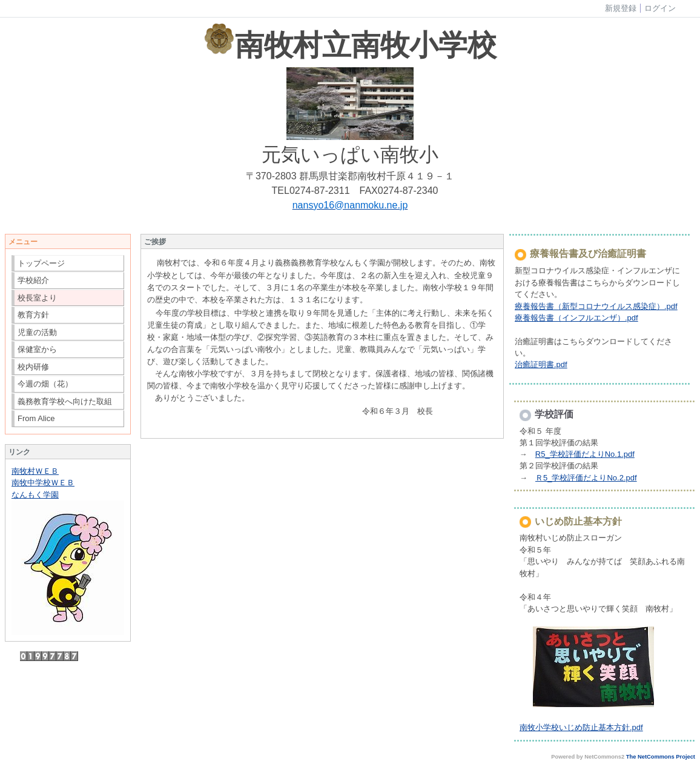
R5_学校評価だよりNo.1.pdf (585, 454)
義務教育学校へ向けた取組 (65, 401)
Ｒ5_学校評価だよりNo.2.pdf (586, 478)
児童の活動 (37, 332)
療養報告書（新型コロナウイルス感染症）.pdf (596, 306)
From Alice (36, 418)
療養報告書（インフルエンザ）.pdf (576, 318)
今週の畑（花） (45, 384)
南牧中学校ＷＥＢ (43, 483)
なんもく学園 (35, 495)
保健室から (37, 349)
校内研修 (33, 367)
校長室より (37, 298)
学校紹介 (33, 280)
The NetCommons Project (661, 757)
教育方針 (33, 315)
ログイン (660, 8)
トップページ (41, 263)
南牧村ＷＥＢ (35, 471)
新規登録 (621, 8)
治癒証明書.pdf (541, 364)
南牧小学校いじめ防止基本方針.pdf (581, 727)
